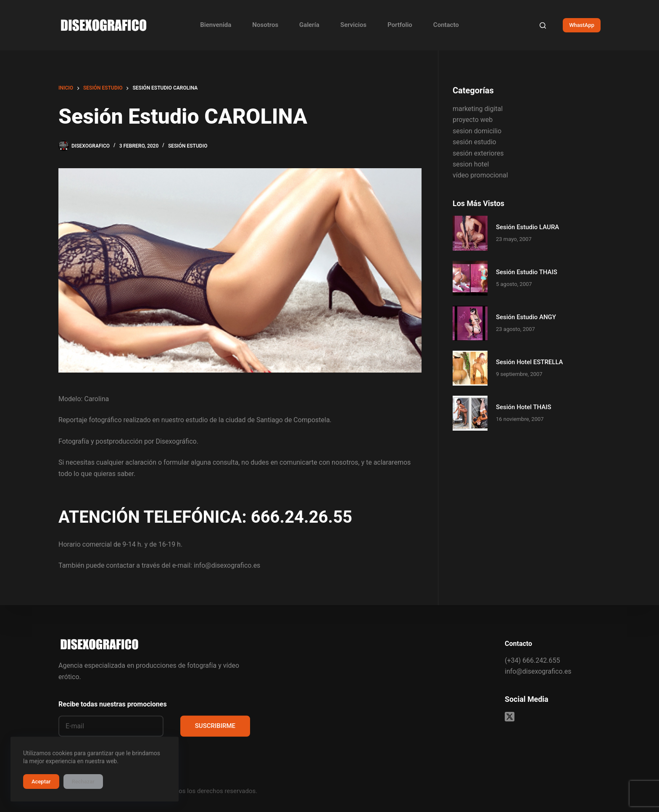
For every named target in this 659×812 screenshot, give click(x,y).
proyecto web (473, 120)
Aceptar (41, 782)
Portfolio (400, 25)
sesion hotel (471, 164)
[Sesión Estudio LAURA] (470, 233)
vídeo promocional (480, 175)
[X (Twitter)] (510, 716)
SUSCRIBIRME (215, 726)
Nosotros (265, 25)
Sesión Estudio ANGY (526, 317)
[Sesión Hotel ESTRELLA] (470, 368)
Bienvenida (216, 25)
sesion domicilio (477, 131)
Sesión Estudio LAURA (527, 227)
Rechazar (83, 782)
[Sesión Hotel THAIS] (470, 413)
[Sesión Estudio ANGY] (470, 323)
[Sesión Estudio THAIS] (470, 278)
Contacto (446, 25)
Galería (309, 25)
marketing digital (478, 109)
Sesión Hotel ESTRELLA (530, 362)
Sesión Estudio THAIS (527, 272)
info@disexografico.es (538, 671)
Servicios (353, 25)
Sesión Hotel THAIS (524, 407)
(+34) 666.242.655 (532, 660)
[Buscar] (543, 25)
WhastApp (582, 25)
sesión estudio (188, 146)
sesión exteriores (478, 153)
